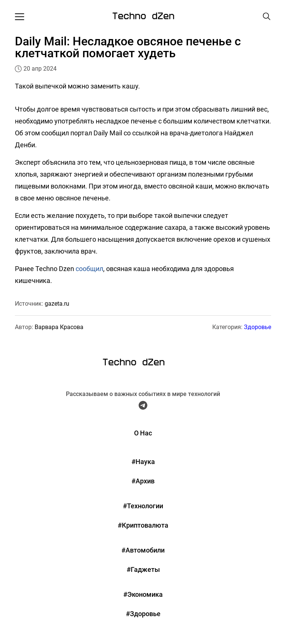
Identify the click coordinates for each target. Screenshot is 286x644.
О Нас (143, 433)
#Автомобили (143, 550)
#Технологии (143, 506)
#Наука (143, 462)
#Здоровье (143, 614)
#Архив (143, 481)
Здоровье (258, 327)
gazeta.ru (57, 304)
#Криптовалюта (143, 525)
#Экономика (143, 594)
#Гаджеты (143, 569)
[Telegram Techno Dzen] (143, 407)
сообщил (89, 269)
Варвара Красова (59, 327)
